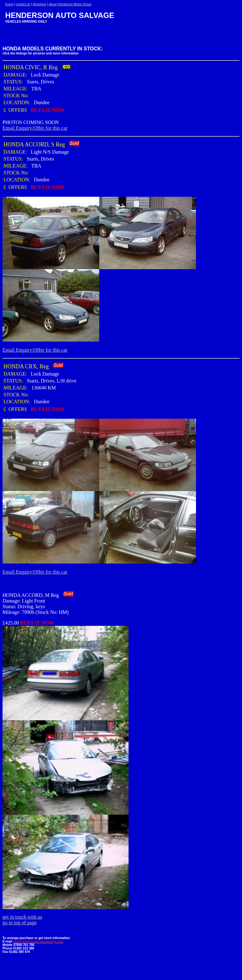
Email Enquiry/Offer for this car (35, 128)
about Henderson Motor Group (70, 4)
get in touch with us (22, 917)
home (9, 4)
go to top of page (20, 923)
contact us (23, 4)
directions (40, 4)
